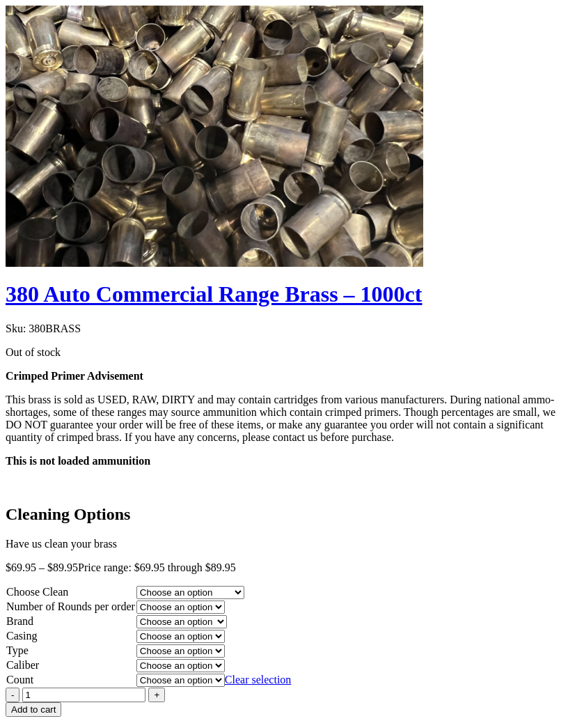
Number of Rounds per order (71, 606)
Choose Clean (37, 592)
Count (20, 680)
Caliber (23, 665)
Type (17, 650)
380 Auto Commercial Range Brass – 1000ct (214, 294)
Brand (20, 621)
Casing (22, 636)
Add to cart (33, 710)
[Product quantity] (84, 695)
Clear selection (258, 680)
